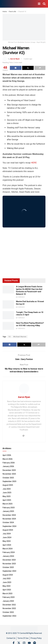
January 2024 (8, 556)
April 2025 (7, 500)
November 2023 (9, 564)
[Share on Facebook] (16, 68)
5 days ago (20, 307)
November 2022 (9, 608)
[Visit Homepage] (3, 4)
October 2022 (8, 612)
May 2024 (7, 541)
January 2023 (8, 601)
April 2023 (7, 590)
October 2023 (8, 567)
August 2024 (8, 530)
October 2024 (8, 522)
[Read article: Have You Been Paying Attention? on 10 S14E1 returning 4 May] (8, 326)
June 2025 (7, 493)
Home (5, 12)
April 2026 (7, 455)
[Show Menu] (39, 4)
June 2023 (7, 582)
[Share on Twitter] (28, 68)
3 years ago (28, 59)
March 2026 (7, 459)
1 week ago (21, 328)
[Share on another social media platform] (40, 68)
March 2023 (7, 594)
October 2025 (8, 478)
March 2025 (7, 504)
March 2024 (7, 549)
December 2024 (9, 515)
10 (9, 337)
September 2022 (9, 616)
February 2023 (9, 597)
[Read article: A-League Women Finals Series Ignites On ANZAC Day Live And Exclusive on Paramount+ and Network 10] (8, 290)
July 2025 (7, 489)
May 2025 (7, 496)
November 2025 (9, 474)
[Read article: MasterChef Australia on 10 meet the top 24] (8, 304)
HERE (34, 163)
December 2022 (9, 605)
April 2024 (7, 545)
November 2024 (9, 519)
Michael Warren (20, 337)
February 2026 (9, 463)
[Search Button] (44, 4)
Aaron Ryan (15, 59)
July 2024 (7, 534)
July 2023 (7, 579)
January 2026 (8, 466)
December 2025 (9, 470)
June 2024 (7, 537)
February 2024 (9, 552)
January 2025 (8, 511)
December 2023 (9, 560)
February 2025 (9, 508)
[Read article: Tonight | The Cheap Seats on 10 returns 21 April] (8, 315)
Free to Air (12, 12)
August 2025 (8, 485)
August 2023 (8, 575)
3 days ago (20, 297)
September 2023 (9, 571)
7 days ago (20, 318)
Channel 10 (22, 12)
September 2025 (9, 481)
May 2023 (7, 586)
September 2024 (9, 526)
